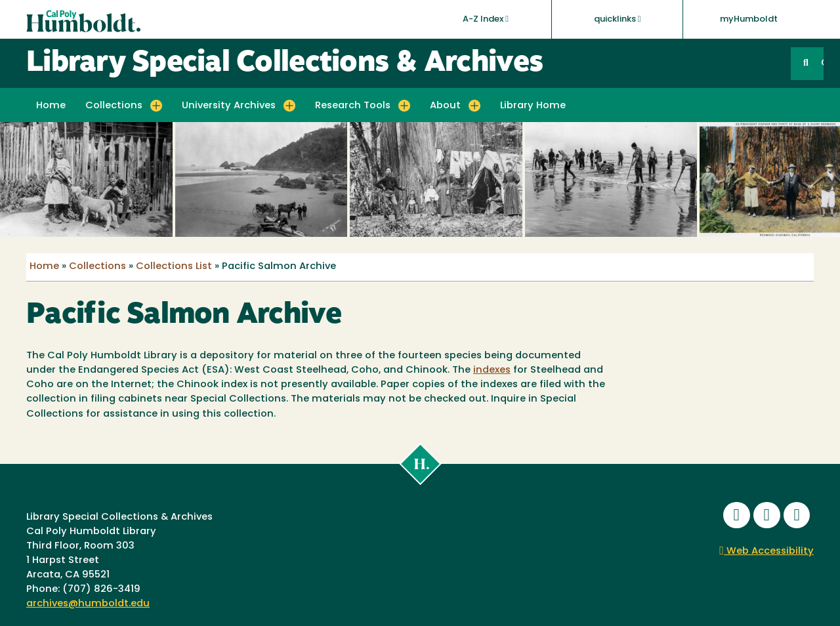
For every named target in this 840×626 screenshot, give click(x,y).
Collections (97, 267)
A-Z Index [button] (486, 19)
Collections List (174, 267)
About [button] (445, 106)
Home (51, 106)
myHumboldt (749, 19)
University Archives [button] (229, 106)
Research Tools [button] (353, 106)
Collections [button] (114, 106)
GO (822, 63)
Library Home (533, 106)
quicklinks (618, 19)
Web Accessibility (766, 552)
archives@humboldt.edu (88, 604)
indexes (492, 370)
